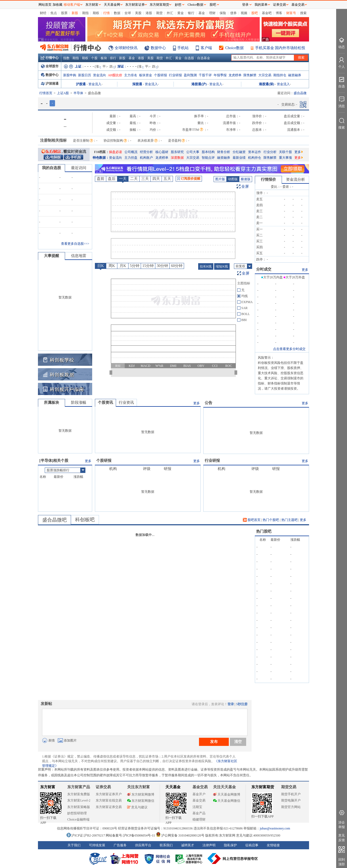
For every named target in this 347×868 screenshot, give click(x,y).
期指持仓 (280, 75)
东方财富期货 (263, 787)
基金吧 (267, 13)
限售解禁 (250, 75)
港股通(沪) (199, 84)
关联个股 (285, 152)
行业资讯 (126, 403)
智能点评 (208, 158)
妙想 (178, 5)
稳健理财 (199, 819)
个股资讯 (105, 403)
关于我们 (74, 845)
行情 (107, 13)
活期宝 (197, 807)
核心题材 (162, 152)
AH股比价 (115, 75)
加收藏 (57, 5)
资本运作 (255, 152)
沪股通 (81, 84)
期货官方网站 (291, 807)
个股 (94, 58)
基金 (202, 13)
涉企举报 (342, 825)
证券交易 (279, 5)
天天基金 (173, 787)
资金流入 (95, 84)
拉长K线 (206, 266)
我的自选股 (52, 168)
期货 (159, 13)
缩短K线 (222, 266)
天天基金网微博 (227, 794)
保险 (223, 13)
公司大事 (193, 152)
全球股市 (50, 66)
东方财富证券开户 (109, 794)
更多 (299, 152)
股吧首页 (252, 520)
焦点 (54, 13)
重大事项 (285, 158)
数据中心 (158, 48)
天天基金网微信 (227, 801)
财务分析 (224, 152)
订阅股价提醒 (189, 179)
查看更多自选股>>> (75, 244)
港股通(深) (266, 84)
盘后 (112, 179)
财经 (43, 13)
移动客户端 (72, 5)
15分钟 (148, 266)
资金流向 (99, 75)
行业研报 (175, 75)
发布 (214, 742)
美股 (138, 13)
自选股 (189, 58)
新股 (75, 13)
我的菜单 (261, 5)
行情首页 (46, 93)
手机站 (183, 48)
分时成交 (264, 269)
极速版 (246, 179)
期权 (96, 13)
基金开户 (199, 794)
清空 (238, 742)
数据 (117, 13)
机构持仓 (255, 158)
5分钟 (135, 266)
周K (112, 266)
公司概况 (131, 152)
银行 (191, 13)
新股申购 (70, 75)
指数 (66, 58)
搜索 (303, 13)
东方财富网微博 (141, 794)
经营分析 (146, 152)
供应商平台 (143, 845)
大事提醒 (52, 256)
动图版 (233, 179)
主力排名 (131, 75)
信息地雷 (79, 256)
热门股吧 (264, 531)
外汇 (170, 13)
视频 (244, 13)
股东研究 (177, 152)
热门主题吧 (290, 520)
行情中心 (50, 58)
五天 (167, 179)
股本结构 (208, 152)
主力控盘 (131, 158)
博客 (279, 13)
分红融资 (239, 152)
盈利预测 (190, 75)
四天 (156, 179)
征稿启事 (252, 845)
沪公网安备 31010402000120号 (180, 835)
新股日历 (85, 75)
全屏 (245, 187)
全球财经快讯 (126, 48)
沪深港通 (50, 84)
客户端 (206, 48)
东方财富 (48, 787)
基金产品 (199, 813)
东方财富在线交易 (109, 800)
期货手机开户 (291, 794)
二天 (134, 179)
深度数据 (177, 158)
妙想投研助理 (77, 813)
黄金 (181, 13)
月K (123, 266)
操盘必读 (115, 152)
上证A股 (63, 93)
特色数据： (101, 158)
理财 (212, 13)
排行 (113, 58)
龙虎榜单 (235, 75)
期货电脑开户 (291, 800)
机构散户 (146, 158)
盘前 (101, 179)
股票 (64, 13)
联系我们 (166, 845)
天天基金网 (112, 5)
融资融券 (295, 75)
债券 (233, 13)
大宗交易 (265, 75)
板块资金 (146, 75)
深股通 (137, 84)
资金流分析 (295, 179)
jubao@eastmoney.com (275, 828)
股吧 (255, 13)
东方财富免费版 (79, 794)
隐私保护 (230, 845)
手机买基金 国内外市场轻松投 (280, 48)
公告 (208, 403)
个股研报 (160, 75)
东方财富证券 (135, 5)
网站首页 (45, 5)
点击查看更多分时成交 (289, 349)
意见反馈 (342, 838)
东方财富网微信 (141, 801)
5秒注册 (242, 704)
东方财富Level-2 (79, 800)
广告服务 (120, 845)
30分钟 (162, 266)
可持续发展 (97, 845)
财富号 (291, 13)
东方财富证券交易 (109, 807)
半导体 (78, 93)
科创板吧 (85, 520)
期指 (85, 13)
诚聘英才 (188, 845)
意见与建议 (137, 807)
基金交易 (199, 800)
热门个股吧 (271, 520)
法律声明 (209, 845)
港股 (149, 13)
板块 (104, 58)
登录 (231, 704)
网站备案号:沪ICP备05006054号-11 (131, 835)
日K (101, 266)
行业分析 (270, 152)
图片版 (220, 179)
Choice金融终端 (78, 819)
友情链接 (273, 845)
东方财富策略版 (79, 807)
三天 (145, 179)
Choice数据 (234, 48)
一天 (123, 179)
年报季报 (220, 75)
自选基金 (204, 58)
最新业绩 (239, 158)
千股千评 (205, 75)
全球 (128, 13)
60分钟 (177, 266)
